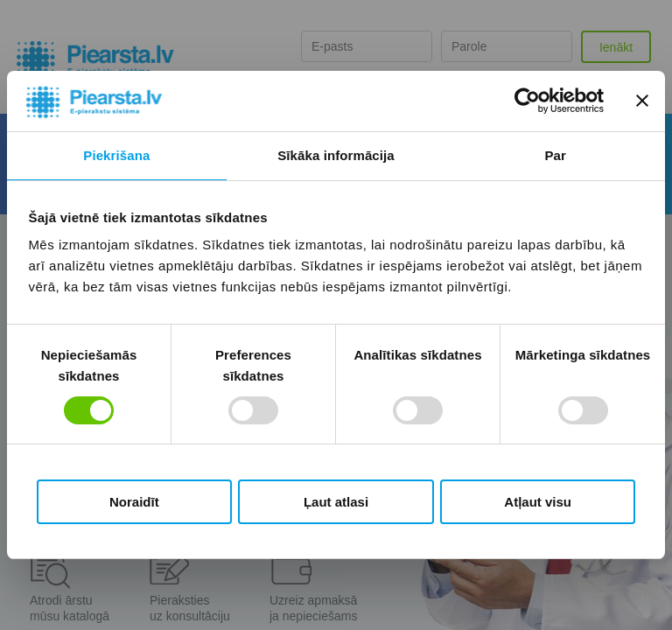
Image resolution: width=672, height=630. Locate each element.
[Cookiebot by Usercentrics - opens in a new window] (527, 101)
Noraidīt (134, 502)
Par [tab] (555, 155)
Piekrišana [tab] (116, 155)
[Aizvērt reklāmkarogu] (642, 101)
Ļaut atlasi (336, 502)
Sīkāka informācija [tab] (336, 155)
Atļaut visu (538, 502)
